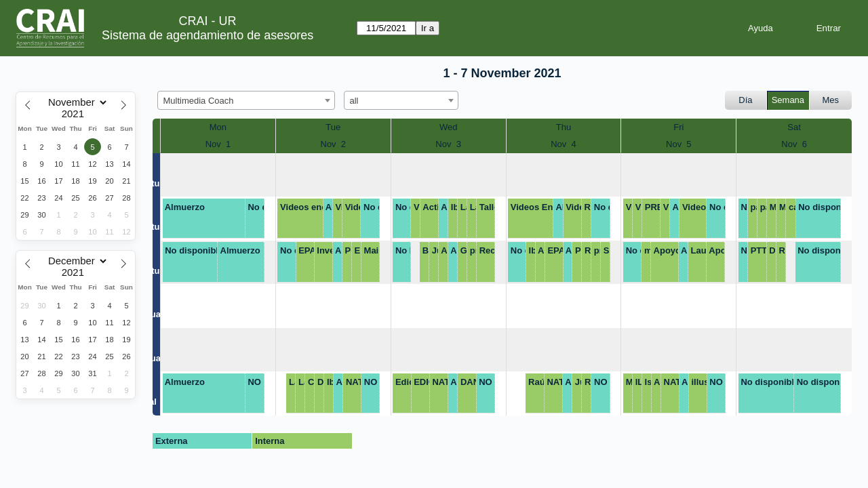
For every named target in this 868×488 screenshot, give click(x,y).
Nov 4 (564, 144)
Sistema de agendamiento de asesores (208, 35)
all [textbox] (354, 101)
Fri (678, 127)
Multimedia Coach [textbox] (199, 101)
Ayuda (761, 28)
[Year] (76, 114)
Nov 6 (794, 144)
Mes (831, 100)
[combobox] (246, 100)
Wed (449, 127)
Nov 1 (218, 144)
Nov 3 (448, 144)
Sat (794, 127)
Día (745, 100)
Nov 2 (334, 144)
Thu (564, 127)
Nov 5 (679, 144)
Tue (333, 127)
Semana (788, 100)
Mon (218, 127)
